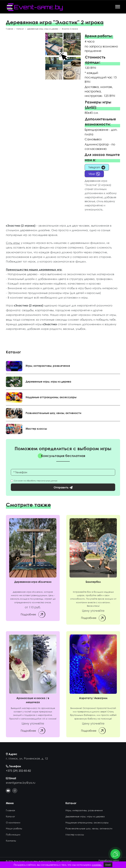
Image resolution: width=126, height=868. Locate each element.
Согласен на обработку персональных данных (35, 481)
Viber (94, 174)
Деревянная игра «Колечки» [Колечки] (33, 582)
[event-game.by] (35, 7)
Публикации (13, 834)
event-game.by (47, 861)
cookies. (97, 865)
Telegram (97, 167)
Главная (10, 810)
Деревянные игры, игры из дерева (48, 381)
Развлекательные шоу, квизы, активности (53, 413)
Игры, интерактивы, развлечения (48, 366)
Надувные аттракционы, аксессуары (51, 397)
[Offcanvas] (118, 7)
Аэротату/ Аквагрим (93, 698)
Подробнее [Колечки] (33, 614)
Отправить (63, 487)
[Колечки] (33, 548)
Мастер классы (36, 429)
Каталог (10, 816)
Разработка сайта (109, 860)
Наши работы (14, 828)
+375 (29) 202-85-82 (18, 771)
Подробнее (93, 618)
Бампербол (93, 582)
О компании (13, 822)
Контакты (11, 841)
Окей (108, 865)
